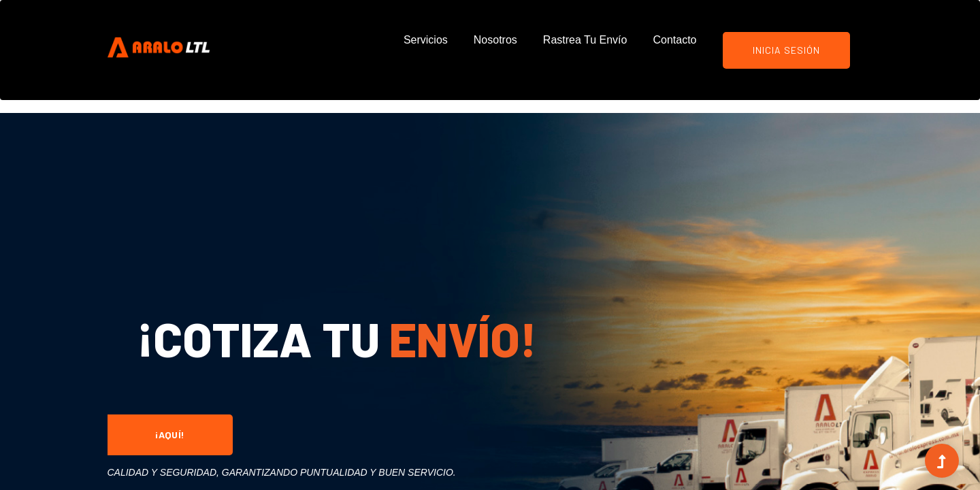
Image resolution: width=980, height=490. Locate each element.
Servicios (426, 40)
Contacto (674, 40)
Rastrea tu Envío (585, 40)
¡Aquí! (170, 435)
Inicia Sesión (786, 50)
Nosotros (495, 40)
